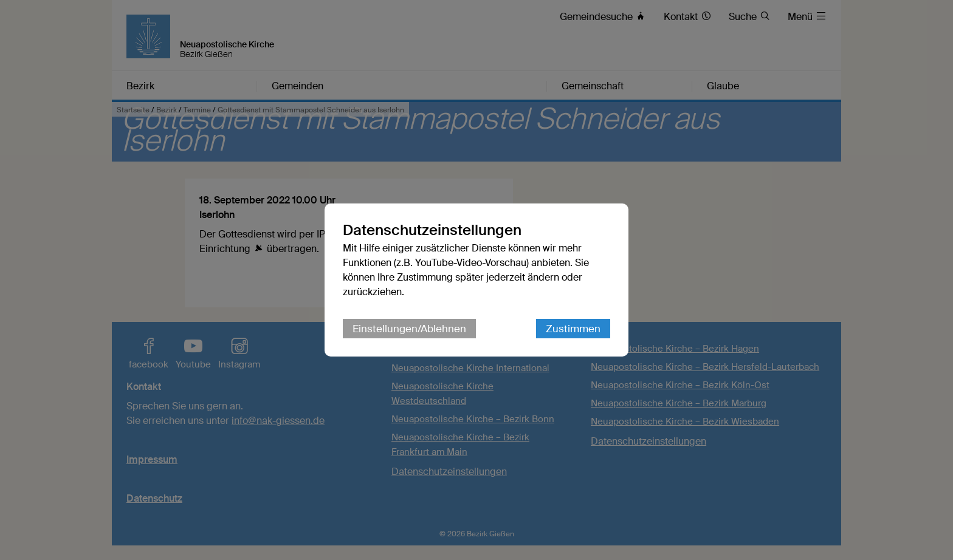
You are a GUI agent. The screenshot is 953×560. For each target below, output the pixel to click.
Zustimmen (573, 329)
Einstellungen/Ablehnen (409, 329)
